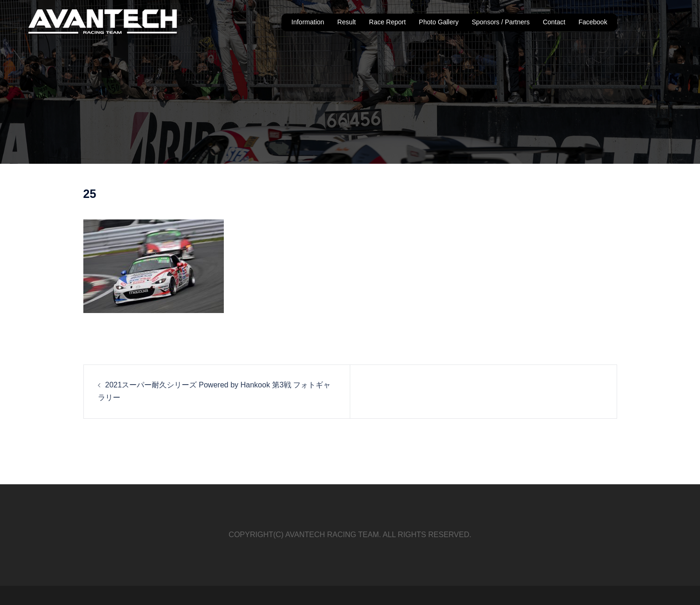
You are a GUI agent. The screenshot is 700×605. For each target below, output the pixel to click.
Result (346, 22)
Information (308, 22)
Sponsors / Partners (501, 22)
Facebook (593, 22)
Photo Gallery (439, 22)
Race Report (387, 22)
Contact (554, 22)
